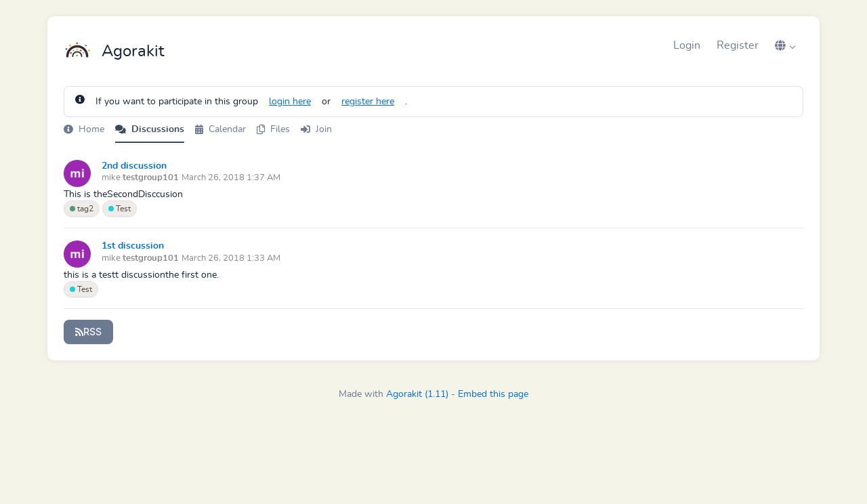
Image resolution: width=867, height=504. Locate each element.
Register (738, 45)
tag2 (82, 209)
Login (687, 45)
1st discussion (133, 246)
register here (368, 102)
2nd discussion (134, 166)
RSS (88, 332)
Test (120, 209)
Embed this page (493, 394)
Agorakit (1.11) (417, 394)
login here (290, 102)
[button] (785, 45)
